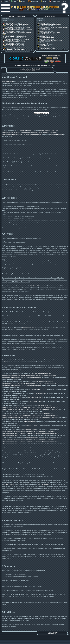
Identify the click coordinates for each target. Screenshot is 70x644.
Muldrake (25, 641)
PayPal (6, 362)
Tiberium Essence (9, 38)
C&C (13, 1)
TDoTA (6, 49)
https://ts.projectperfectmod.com (29, 133)
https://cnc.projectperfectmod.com (11, 133)
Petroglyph (33, 1)
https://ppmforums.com (57, 135)
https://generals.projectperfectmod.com (12, 135)
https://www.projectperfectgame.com (48, 131)
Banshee (55, 633)
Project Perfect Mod (9, 23)
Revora (5, 1)
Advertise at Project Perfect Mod (30, 69)
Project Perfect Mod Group (34, 642)
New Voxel (41, 23)
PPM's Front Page (44, 485)
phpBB (47, 641)
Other (43, 1)
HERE (53, 65)
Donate (52, 1)
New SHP (41, 26)
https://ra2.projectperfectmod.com (48, 133)
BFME (22, 1)
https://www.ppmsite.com (26, 131)
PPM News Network (36, 286)
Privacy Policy (46, 643)
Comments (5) (52, 634)
